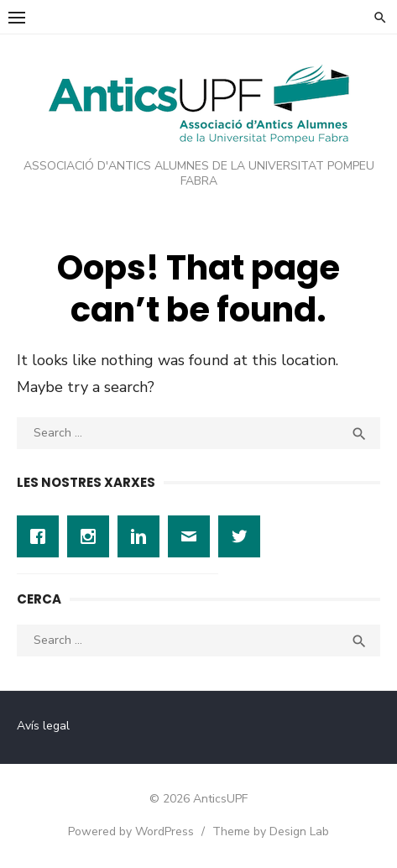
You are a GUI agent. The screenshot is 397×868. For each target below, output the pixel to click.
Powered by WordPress (131, 831)
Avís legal (43, 726)
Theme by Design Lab (271, 831)
